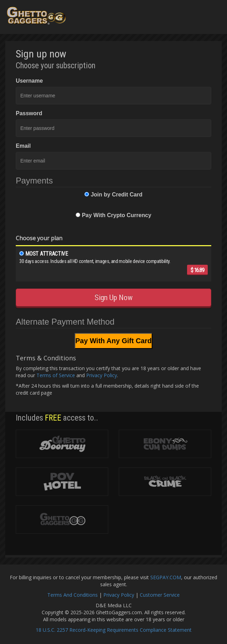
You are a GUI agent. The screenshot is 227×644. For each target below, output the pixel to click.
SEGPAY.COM (166, 577)
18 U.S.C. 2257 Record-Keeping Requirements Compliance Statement (114, 630)
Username (29, 81)
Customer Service (160, 595)
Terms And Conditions (73, 595)
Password (29, 113)
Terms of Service (56, 375)
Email (23, 146)
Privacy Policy (102, 375)
